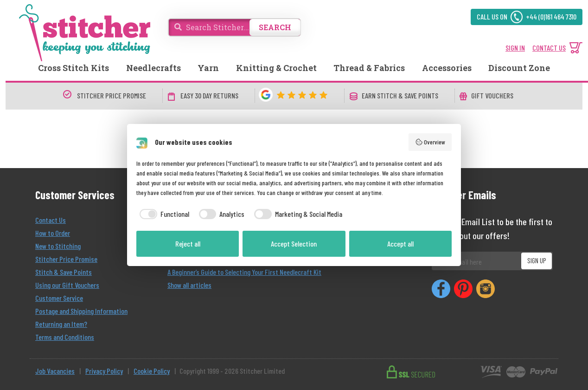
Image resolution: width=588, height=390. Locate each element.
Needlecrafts (153, 68)
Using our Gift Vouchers (67, 285)
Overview (430, 142)
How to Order (53, 233)
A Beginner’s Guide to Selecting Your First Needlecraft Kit (244, 272)
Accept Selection (294, 244)
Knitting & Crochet (276, 68)
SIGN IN (515, 48)
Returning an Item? (61, 324)
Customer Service (59, 298)
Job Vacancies (55, 371)
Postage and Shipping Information (81, 311)
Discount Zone (519, 68)
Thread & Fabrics (369, 68)
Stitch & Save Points (64, 272)
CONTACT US (549, 48)
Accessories (447, 68)
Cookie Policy (152, 371)
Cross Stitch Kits (73, 68)
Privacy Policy (104, 371)
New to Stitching (58, 246)
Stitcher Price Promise (66, 259)
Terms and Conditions (65, 337)
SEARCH (275, 27)
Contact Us (51, 220)
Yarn (208, 68)
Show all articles (189, 285)
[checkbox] (163, 214)
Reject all (188, 244)
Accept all (400, 244)
